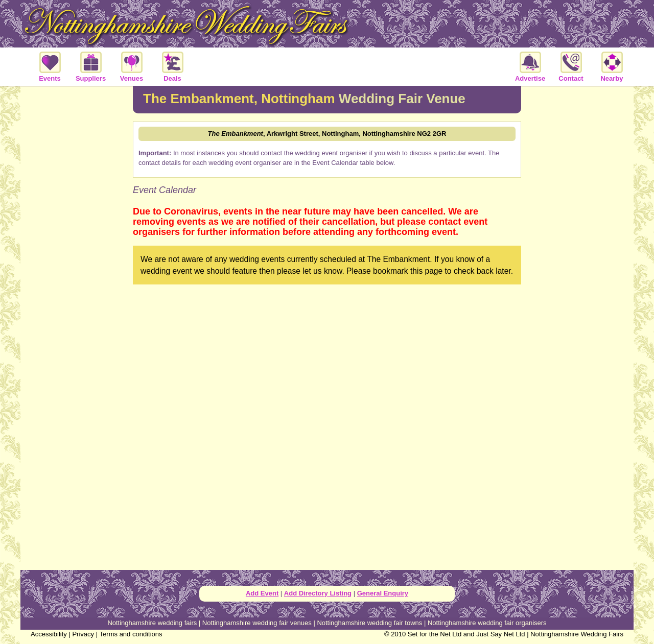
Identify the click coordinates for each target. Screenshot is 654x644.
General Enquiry (383, 593)
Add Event (262, 593)
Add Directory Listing (318, 593)
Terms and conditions (131, 634)
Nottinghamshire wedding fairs (152, 623)
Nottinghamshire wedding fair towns (369, 623)
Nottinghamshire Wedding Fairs (577, 634)
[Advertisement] (77, 252)
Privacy (83, 634)
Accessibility (49, 634)
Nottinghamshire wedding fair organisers (487, 623)
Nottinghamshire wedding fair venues (257, 623)
